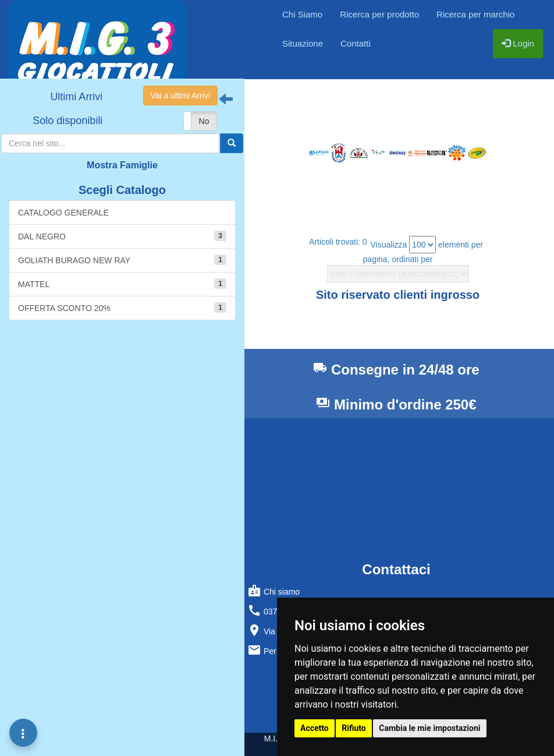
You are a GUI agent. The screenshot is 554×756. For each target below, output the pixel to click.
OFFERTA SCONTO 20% (122, 308)
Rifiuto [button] (354, 728)
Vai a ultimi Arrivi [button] (180, 96)
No (204, 121)
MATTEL (122, 284)
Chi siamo (274, 591)
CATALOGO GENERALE (63, 213)
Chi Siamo (302, 14)
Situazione (303, 43)
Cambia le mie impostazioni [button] (429, 728)
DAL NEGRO (122, 236)
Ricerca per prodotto (379, 14)
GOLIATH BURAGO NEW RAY (122, 260)
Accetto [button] (315, 728)
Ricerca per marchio (475, 14)
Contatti (356, 43)
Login (518, 43)
